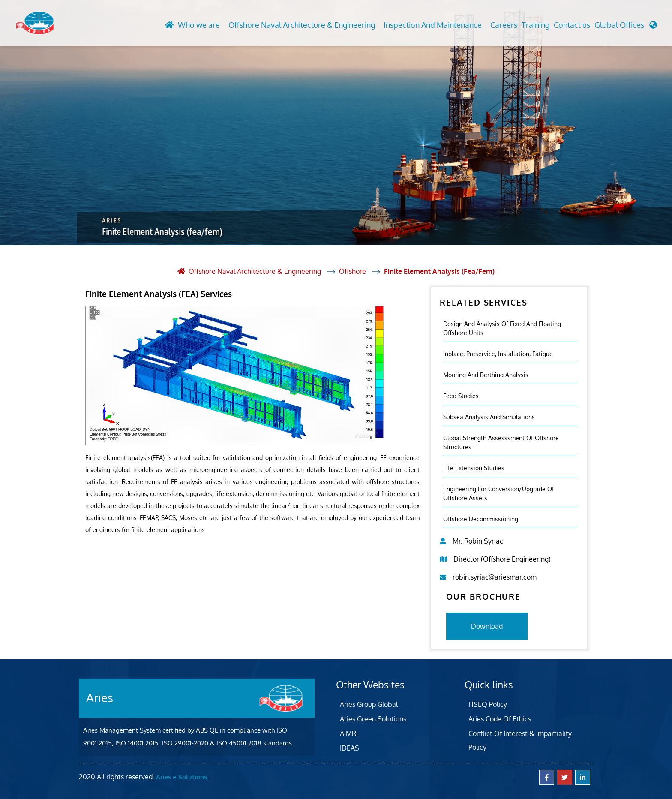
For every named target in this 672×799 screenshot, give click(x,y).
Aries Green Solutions (373, 719)
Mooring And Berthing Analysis (486, 375)
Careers (504, 25)
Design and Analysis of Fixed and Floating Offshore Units (502, 328)
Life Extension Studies (474, 468)
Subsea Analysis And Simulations (489, 417)
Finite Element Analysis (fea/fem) (439, 271)
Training (535, 25)
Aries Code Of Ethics (500, 719)
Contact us (572, 25)
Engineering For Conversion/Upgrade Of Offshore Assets (499, 493)
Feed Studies (461, 396)
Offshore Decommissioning (481, 519)
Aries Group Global (369, 704)
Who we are (199, 25)
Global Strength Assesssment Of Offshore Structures (501, 442)
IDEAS (349, 748)
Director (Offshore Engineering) (502, 559)
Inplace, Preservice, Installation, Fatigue (498, 354)
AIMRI (349, 733)
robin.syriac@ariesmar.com (495, 577)
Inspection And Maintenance (433, 25)
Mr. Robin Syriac (478, 541)
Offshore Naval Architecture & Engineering (302, 25)
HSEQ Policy (488, 704)
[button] (626, 27)
